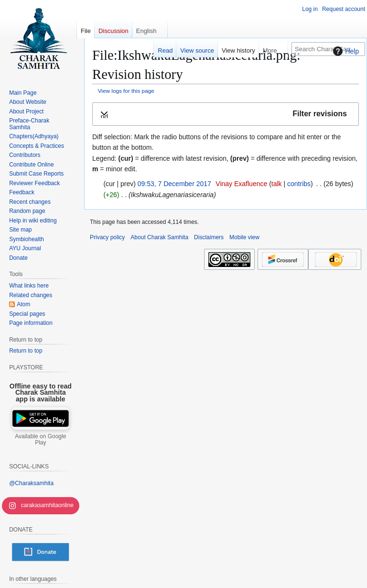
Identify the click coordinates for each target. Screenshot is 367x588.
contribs (299, 184)
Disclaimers (209, 237)
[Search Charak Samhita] (328, 49)
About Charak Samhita (159, 237)
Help (345, 51)
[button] (226, 114)
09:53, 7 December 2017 (174, 184)
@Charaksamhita (31, 483)
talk (277, 184)
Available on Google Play (40, 440)
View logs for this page (126, 91)
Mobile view (244, 237)
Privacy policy (107, 237)
